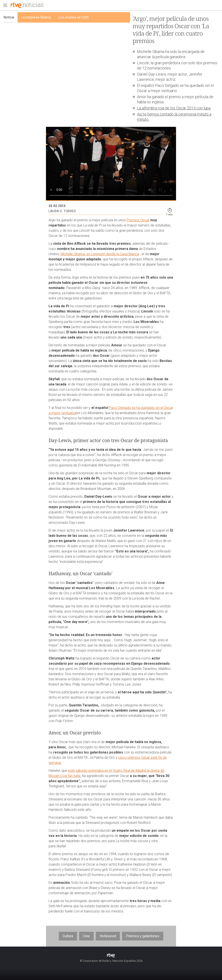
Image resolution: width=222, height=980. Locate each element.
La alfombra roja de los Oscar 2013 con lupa (174, 108)
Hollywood (108, 936)
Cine (86, 936)
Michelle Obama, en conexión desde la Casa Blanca (100, 254)
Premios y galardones (143, 936)
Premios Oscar (138, 220)
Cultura (68, 936)
